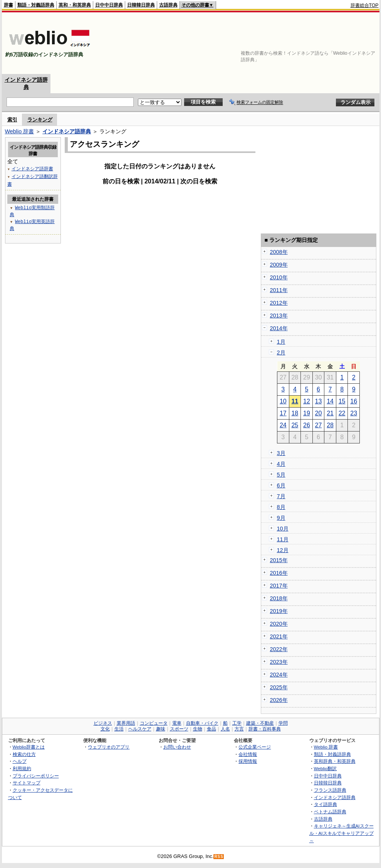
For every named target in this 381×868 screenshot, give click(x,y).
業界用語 (126, 723)
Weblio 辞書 (20, 131)
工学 (237, 723)
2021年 (279, 636)
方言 (239, 729)
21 (330, 413)
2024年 (279, 675)
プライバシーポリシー (36, 776)
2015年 (279, 560)
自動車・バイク (202, 723)
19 (307, 413)
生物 (198, 729)
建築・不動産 (260, 723)
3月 (281, 453)
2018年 (279, 598)
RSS (219, 857)
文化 (105, 729)
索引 (12, 120)
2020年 (279, 624)
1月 (281, 342)
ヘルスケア (140, 729)
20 (319, 413)
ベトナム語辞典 (330, 812)
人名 (225, 729)
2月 (281, 353)
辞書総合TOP (365, 5)
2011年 (279, 290)
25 (295, 425)
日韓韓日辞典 (141, 5)
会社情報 (248, 754)
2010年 (279, 277)
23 (354, 413)
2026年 (279, 700)
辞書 (8, 5)
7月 (281, 496)
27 (319, 425)
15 (342, 401)
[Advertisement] (341, 43)
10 (283, 401)
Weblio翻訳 (325, 768)
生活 (119, 729)
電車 (177, 723)
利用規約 (22, 768)
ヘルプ (20, 761)
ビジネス (103, 723)
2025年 (279, 687)
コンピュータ (154, 723)
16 (354, 401)
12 (307, 401)
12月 (283, 550)
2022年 (279, 649)
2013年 (279, 316)
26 (307, 425)
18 (295, 413)
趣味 (161, 729)
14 (330, 401)
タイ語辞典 (326, 804)
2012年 (279, 303)
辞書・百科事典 (265, 729)
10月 (283, 529)
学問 (283, 723)
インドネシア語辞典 (67, 131)
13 (319, 401)
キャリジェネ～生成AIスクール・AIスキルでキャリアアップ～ (342, 833)
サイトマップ (27, 783)
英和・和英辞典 (75, 5)
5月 (281, 475)
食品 (211, 729)
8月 (281, 507)
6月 (281, 485)
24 (283, 425)
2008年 (279, 252)
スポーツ (179, 729)
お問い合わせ (177, 747)
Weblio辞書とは (29, 747)
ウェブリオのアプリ (109, 747)
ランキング (40, 120)
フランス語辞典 (330, 790)
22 (342, 413)
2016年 (279, 573)
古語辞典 (168, 5)
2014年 (279, 328)
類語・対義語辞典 (36, 5)
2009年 (279, 265)
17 (283, 413)
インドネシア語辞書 (32, 169)
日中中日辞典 (109, 5)
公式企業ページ (255, 747)
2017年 (279, 586)
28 (330, 425)
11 (295, 401)
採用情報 (248, 761)
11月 (283, 539)
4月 (281, 464)
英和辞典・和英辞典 (335, 761)
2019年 (279, 611)
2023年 (279, 662)
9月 (281, 518)
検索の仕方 (24, 754)
